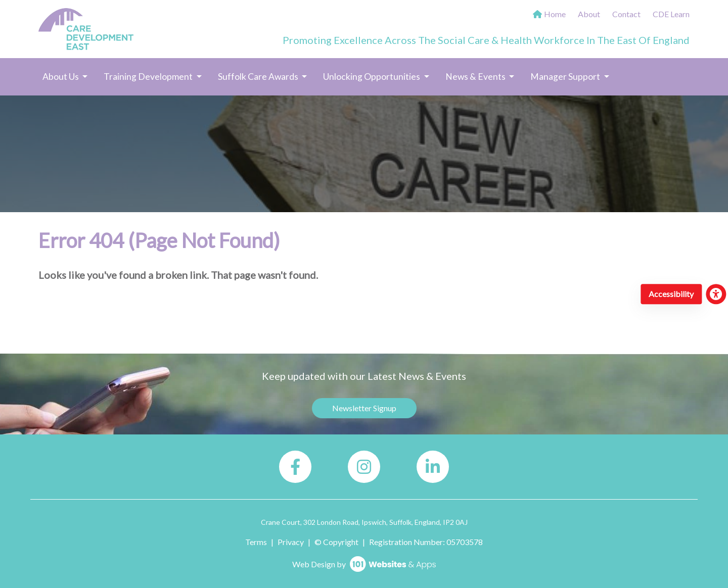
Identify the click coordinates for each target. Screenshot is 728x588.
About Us (61, 77)
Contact (626, 14)
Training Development (149, 77)
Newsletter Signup (364, 408)
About (589, 14)
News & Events (476, 77)
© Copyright (336, 542)
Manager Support (566, 77)
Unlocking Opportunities (372, 77)
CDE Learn (671, 14)
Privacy (291, 542)
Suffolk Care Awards (259, 77)
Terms (256, 542)
